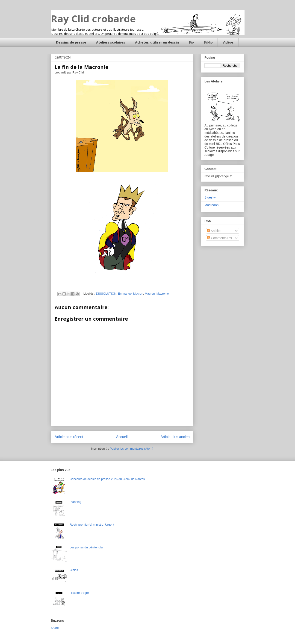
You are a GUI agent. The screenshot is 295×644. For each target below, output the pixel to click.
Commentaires (220, 238)
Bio (191, 42)
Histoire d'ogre (79, 593)
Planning (75, 502)
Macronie (163, 294)
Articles (214, 231)
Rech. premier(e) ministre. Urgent (92, 525)
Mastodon (211, 205)
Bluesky (210, 197)
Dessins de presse (71, 42)
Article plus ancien (175, 437)
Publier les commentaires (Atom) (131, 449)
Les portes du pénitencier (86, 547)
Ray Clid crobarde (93, 19)
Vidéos (228, 42)
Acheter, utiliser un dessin (157, 42)
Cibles (74, 570)
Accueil (122, 437)
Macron (150, 294)
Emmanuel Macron (131, 294)
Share (55, 628)
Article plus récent (69, 437)
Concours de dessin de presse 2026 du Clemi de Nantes (107, 479)
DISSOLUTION (106, 294)
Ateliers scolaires (111, 42)
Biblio (208, 42)
